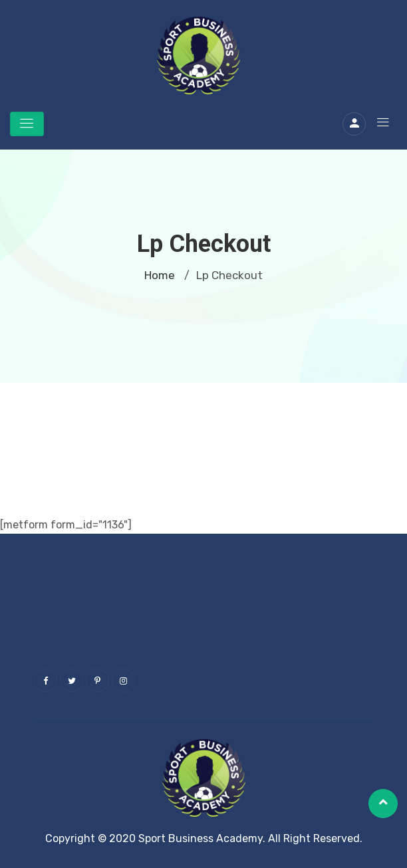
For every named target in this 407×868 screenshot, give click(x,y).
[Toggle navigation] (27, 124)
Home (160, 275)
